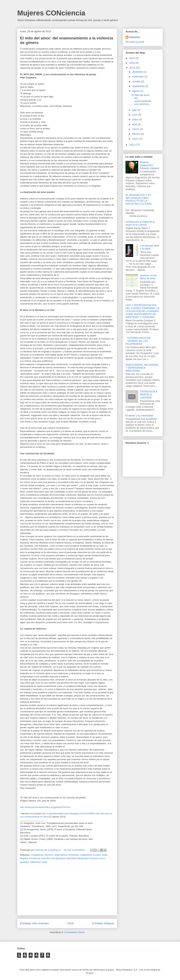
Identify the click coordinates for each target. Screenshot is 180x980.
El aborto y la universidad (139, 416)
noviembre (138, 77)
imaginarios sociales (91, 855)
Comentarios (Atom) (74, 932)
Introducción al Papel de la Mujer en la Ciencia (140, 223)
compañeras (37, 855)
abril (135, 124)
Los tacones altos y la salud (150, 247)
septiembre (139, 86)
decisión (49, 855)
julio (135, 110)
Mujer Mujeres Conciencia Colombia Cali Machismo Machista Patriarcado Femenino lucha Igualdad (64, 859)
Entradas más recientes (34, 923)
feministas (74, 855)
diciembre (138, 72)
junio (135, 115)
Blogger (90, 973)
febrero (136, 134)
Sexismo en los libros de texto (148, 277)
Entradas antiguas (103, 923)
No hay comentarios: (75, 850)
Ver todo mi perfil (135, 42)
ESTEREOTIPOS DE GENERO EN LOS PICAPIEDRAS (138, 341)
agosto (136, 91)
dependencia (61, 855)
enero (136, 139)
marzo (136, 129)
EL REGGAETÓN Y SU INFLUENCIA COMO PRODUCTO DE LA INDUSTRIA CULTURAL (139, 199)
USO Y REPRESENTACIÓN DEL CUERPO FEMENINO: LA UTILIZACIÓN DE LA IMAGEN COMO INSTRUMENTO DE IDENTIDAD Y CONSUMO (142, 311)
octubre (137, 81)
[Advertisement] (67, 890)
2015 (132, 58)
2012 (132, 145)
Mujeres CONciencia (51, 13)
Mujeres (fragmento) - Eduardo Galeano (150, 165)
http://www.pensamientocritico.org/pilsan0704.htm (45, 807)
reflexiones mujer (39, 862)
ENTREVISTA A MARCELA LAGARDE (149, 395)
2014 (132, 63)
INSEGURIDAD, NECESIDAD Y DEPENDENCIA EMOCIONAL (142, 368)
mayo (136, 119)
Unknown (135, 37)
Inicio (70, 923)
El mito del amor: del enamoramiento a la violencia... (142, 100)
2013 (132, 68)
